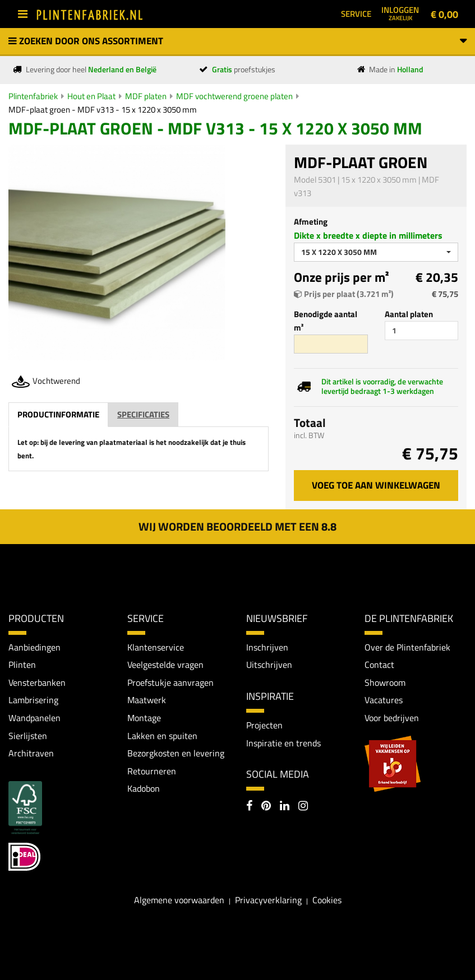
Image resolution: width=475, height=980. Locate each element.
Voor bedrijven (392, 718)
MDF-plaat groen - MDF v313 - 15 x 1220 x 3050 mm (103, 110)
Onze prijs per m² (341, 277)
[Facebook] (249, 807)
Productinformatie (58, 414)
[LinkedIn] (285, 807)
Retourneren (152, 771)
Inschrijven (267, 647)
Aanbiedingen (34, 647)
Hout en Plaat (91, 96)
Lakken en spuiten (162, 736)
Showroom (385, 682)
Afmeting (311, 222)
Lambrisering (33, 700)
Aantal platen (409, 314)
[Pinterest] (266, 807)
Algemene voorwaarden (179, 900)
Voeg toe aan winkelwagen (376, 485)
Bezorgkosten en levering (176, 753)
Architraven (31, 753)
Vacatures (384, 700)
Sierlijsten (28, 736)
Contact (379, 665)
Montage (144, 718)
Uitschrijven (269, 665)
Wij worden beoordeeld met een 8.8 (238, 526)
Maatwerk (147, 700)
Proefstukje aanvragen (170, 682)
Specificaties (143, 414)
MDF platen (146, 96)
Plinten (22, 665)
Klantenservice (156, 647)
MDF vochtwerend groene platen (234, 96)
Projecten (264, 725)
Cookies (327, 900)
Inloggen (400, 13)
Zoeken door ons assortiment (238, 41)
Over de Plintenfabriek (407, 647)
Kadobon (144, 788)
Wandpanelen (34, 718)
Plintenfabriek (33, 96)
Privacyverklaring (268, 900)
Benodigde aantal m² (326, 321)
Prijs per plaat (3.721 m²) (344, 294)
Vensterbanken (37, 682)
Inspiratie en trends (283, 743)
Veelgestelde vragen (165, 665)
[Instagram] (303, 807)
